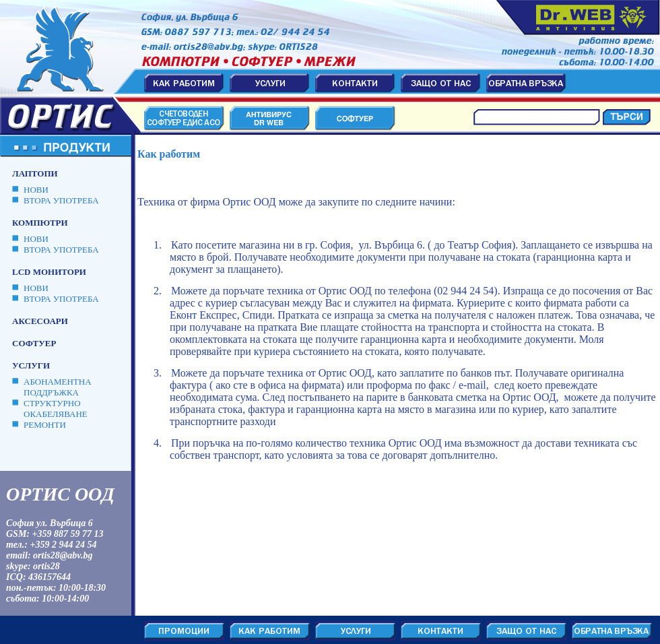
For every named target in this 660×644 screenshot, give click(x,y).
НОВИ (36, 190)
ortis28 (46, 566)
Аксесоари (40, 321)
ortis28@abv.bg (63, 555)
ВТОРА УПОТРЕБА (61, 200)
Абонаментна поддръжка (58, 387)
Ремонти (45, 425)
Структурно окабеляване (56, 409)
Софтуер (34, 343)
